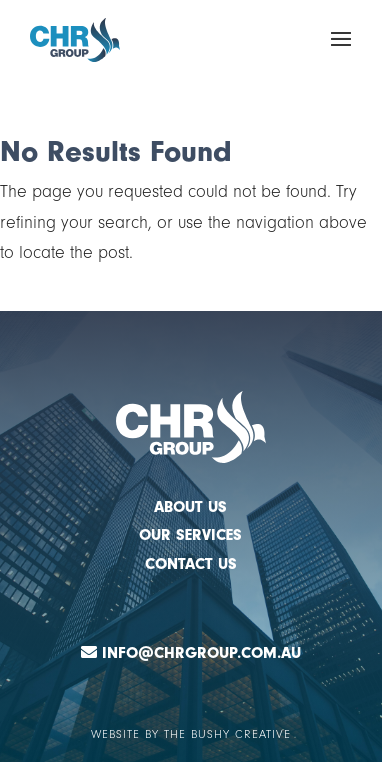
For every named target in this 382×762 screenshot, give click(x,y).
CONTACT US (191, 564)
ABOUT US (190, 507)
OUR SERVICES (190, 535)
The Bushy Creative (227, 734)
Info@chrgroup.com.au (201, 653)
